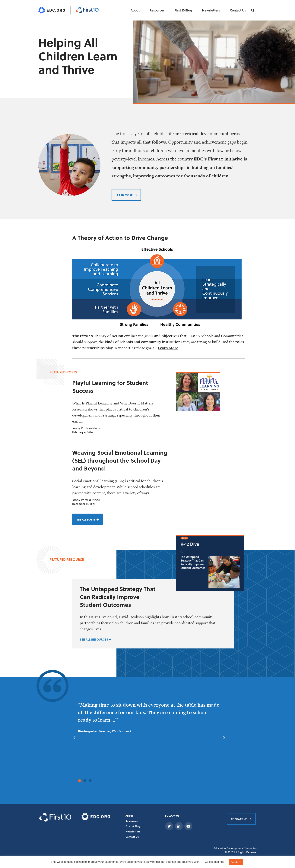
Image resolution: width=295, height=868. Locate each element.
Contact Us (238, 10)
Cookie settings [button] (215, 862)
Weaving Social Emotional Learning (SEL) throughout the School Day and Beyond (120, 460)
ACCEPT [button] (236, 862)
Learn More (168, 348)
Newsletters (211, 10)
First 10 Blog (183, 10)
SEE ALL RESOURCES (95, 639)
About (135, 10)
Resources (157, 10)
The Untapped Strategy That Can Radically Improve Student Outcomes (118, 597)
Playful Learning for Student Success (110, 386)
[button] (253, 10)
